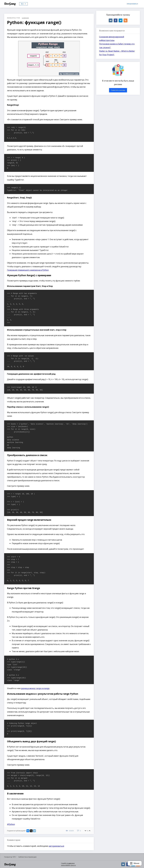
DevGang (10, 4)
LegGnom (25, 18)
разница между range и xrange (35, 688)
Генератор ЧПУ (10, 857)
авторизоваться (56, 846)
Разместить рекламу (118, 90)
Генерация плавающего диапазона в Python (28, 270)
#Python (11, 824)
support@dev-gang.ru (68, 865)
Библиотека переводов (28, 857)
